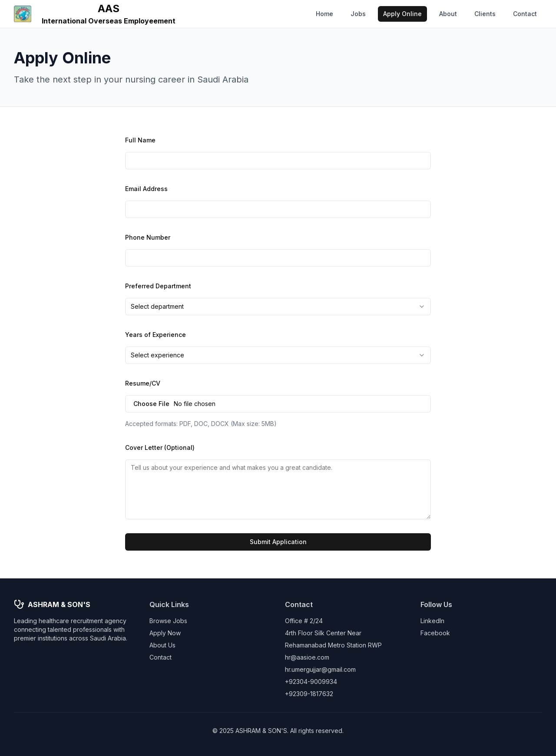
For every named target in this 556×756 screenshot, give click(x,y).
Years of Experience (156, 335)
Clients (485, 14)
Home (324, 14)
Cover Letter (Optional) (160, 447)
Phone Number (148, 237)
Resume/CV (143, 383)
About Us (162, 645)
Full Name (140, 140)
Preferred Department (158, 286)
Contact (525, 14)
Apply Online (402, 14)
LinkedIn (432, 621)
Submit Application (278, 542)
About (448, 14)
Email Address (146, 189)
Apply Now (165, 633)
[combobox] (278, 307)
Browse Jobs (168, 621)
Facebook (435, 633)
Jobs (358, 14)
